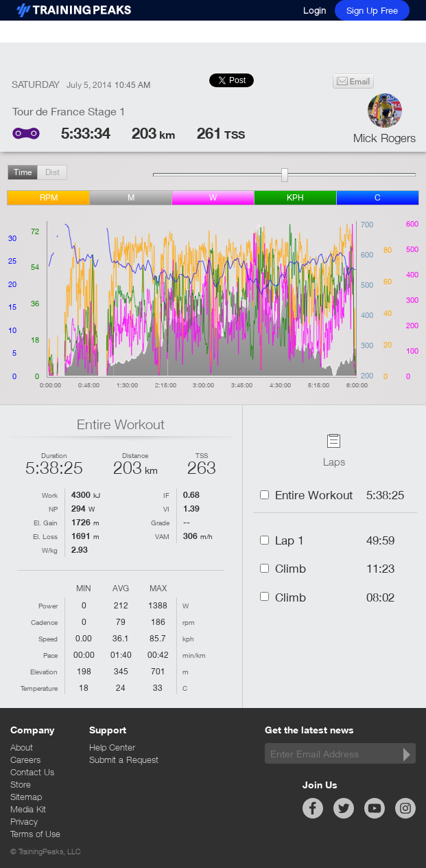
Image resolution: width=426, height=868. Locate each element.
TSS (202, 455)
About (22, 747)
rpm (49, 197)
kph (295, 197)
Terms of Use (35, 834)
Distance (135, 455)
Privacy (24, 821)
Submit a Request (124, 759)
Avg (121, 589)
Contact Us (32, 772)
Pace (50, 655)
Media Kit (28, 809)
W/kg (50, 550)
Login (315, 10)
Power (48, 606)
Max (158, 589)
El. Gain (46, 523)
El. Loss (45, 536)
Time (23, 172)
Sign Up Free (372, 10)
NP (53, 509)
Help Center (112, 747)
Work (50, 495)
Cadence (44, 622)
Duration (54, 455)
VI (166, 509)
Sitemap (26, 797)
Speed (48, 639)
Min (84, 589)
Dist (52, 172)
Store (21, 784)
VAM (162, 536)
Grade (160, 523)
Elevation (44, 672)
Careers (25, 759)
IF (166, 495)
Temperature (39, 688)
